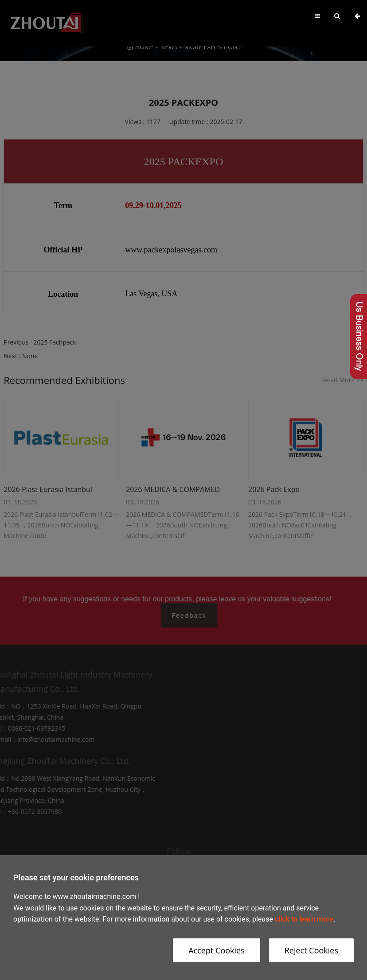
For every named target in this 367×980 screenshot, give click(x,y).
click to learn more (304, 919)
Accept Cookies (217, 950)
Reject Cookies (311, 950)
